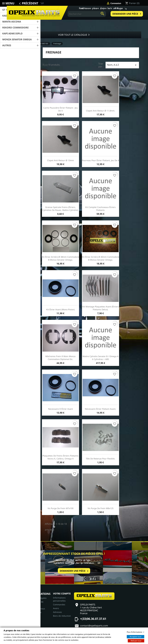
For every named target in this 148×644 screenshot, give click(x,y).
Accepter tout (135, 636)
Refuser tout (136, 641)
